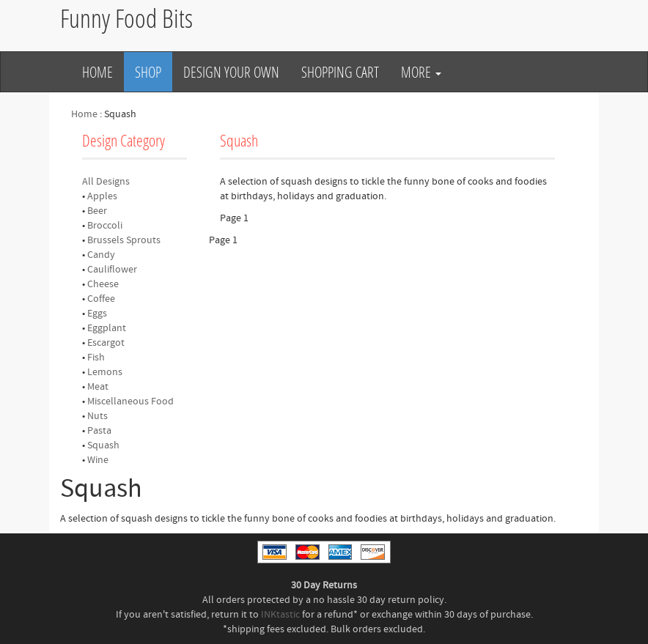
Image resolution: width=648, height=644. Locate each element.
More (421, 72)
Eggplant (107, 328)
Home (97, 72)
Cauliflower (112, 270)
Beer (97, 211)
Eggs (97, 314)
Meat (98, 387)
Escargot (106, 343)
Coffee (101, 299)
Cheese (103, 284)
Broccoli (105, 226)
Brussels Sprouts (124, 240)
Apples (102, 196)
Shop (148, 72)
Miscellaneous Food (130, 401)
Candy (101, 255)
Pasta (99, 431)
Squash (103, 445)
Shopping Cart (340, 72)
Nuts (97, 416)
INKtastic (280, 615)
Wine (98, 460)
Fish (96, 358)
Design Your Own (231, 72)
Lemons (105, 372)
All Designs (106, 182)
